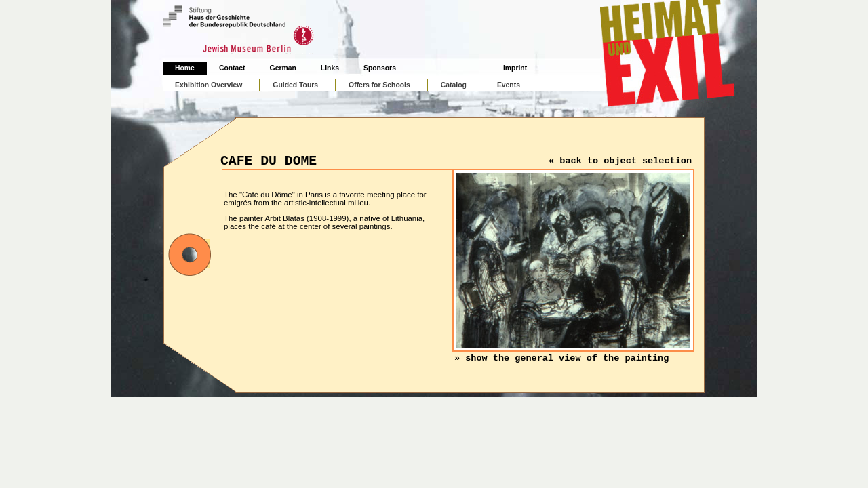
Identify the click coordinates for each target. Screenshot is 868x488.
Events (509, 85)
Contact (232, 68)
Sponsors (380, 68)
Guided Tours (295, 85)
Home (185, 68)
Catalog (454, 85)
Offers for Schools (379, 85)
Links (330, 68)
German (283, 68)
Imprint (515, 68)
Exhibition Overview (209, 85)
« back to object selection (620, 161)
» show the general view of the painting (561, 358)
